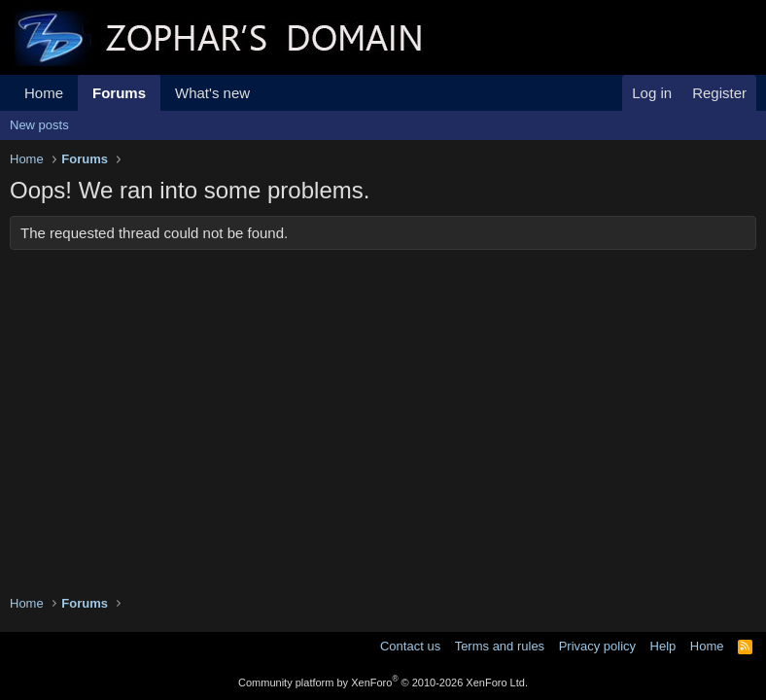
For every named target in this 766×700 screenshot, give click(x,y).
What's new (212, 93)
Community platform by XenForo (383, 682)
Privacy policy (597, 646)
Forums (119, 93)
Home (44, 93)
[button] (265, 93)
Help (663, 646)
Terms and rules (500, 646)
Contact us (410, 646)
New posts (39, 125)
